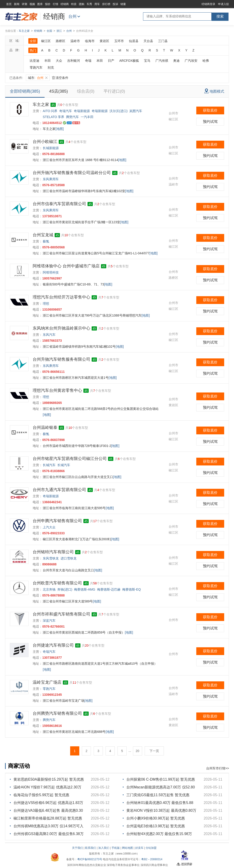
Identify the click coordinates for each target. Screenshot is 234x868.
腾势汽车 (72, 117)
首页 (9, 4)
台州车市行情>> (218, 768)
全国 (49, 31)
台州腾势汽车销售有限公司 (57, 713)
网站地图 (128, 848)
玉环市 (119, 41)
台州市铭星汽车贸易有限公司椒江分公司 (70, 459)
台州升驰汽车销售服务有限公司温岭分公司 (72, 173)
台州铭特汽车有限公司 (53, 552)
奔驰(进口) (65, 589)
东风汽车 (49, 335)
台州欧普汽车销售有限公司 (57, 583)
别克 (51, 67)
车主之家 (24, 31)
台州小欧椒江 (45, 142)
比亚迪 (35, 61)
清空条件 (60, 78)
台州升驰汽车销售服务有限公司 (61, 359)
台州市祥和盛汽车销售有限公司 (61, 614)
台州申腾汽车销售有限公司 (57, 521)
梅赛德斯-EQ (132, 589)
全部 (33, 41)
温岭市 (75, 41)
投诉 (115, 4)
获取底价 (210, 110)
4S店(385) (58, 91)
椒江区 (46, 41)
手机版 (116, 848)
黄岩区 (104, 41)
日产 (111, 61)
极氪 (46, 241)
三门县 (163, 41)
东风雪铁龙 (51, 558)
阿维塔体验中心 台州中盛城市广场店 (66, 266)
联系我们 (90, 848)
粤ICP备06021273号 (90, 859)
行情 (56, 4)
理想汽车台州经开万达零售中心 (61, 297)
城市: (38, 78)
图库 (40, 4)
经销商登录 (208, 4)
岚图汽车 (136, 111)
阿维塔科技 (51, 272)
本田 (100, 61)
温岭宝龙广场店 (47, 682)
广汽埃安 (191, 61)
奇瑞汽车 (66, 111)
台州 (72, 16)
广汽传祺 (162, 61)
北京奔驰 (49, 589)
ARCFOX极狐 (129, 61)
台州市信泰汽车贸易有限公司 (59, 204)
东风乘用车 (51, 179)
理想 (46, 304)
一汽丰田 (87, 117)
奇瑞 (88, 61)
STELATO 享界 (53, 117)
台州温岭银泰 (45, 427)
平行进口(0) (114, 91)
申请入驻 (223, 4)
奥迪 (176, 61)
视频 (32, 4)
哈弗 (206, 61)
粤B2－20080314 (152, 859)
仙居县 (134, 41)
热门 (33, 50)
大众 (59, 61)
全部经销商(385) (25, 91)
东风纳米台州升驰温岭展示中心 (61, 328)
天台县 (148, 41)
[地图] (60, 129)
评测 (24, 4)
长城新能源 (51, 148)
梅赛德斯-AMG (85, 589)
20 (138, 751)
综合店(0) (86, 91)
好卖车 (139, 848)
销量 (123, 4)
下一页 (154, 751)
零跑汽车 (36, 67)
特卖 (74, 4)
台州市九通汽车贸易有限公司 (59, 490)
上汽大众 (49, 527)
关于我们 (77, 848)
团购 (82, 4)
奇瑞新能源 (82, 111)
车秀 (89, 4)
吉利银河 (74, 61)
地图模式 (214, 91)
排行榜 (106, 4)
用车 (97, 4)
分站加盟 (151, 848)
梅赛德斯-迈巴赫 (109, 589)
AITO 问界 (50, 111)
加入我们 (104, 848)
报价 (48, 4)
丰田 (48, 61)
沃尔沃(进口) (118, 111)
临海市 (90, 41)
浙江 (59, 31)
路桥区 (61, 41)
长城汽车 (49, 465)
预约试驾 (210, 122)
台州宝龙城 (43, 235)
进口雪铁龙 (69, 558)
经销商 (65, 4)
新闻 (17, 4)
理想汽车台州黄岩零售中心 (57, 390)
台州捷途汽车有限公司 (53, 645)
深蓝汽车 (49, 621)
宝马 (147, 61)
